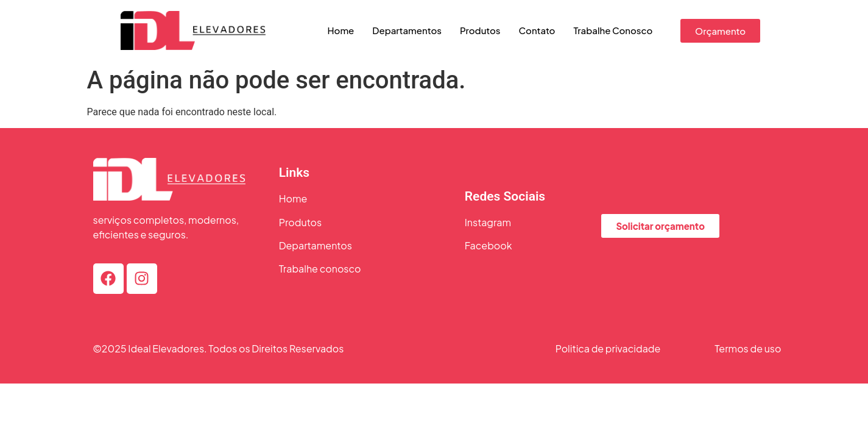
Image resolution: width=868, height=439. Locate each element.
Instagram (488, 222)
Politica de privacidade (608, 348)
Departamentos (407, 30)
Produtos (480, 30)
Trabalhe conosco (320, 269)
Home (341, 30)
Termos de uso (748, 348)
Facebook (489, 245)
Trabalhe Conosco (613, 30)
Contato (537, 30)
